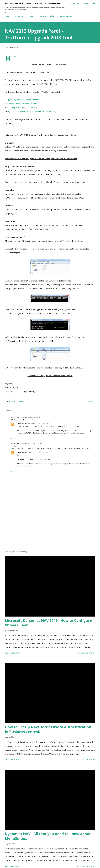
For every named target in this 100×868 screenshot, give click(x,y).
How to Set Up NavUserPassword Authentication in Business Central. (48, 729)
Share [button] (91, 402)
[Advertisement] (50, 534)
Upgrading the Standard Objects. (22, 104)
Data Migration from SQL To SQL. (23, 108)
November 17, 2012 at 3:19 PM (38, 452)
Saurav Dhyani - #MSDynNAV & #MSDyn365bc (34, 3)
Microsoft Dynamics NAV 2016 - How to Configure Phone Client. (48, 623)
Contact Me (19, 16)
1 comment (15, 760)
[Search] (86, 4)
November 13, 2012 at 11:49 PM (31, 443)
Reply (13, 439)
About (31, 16)
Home (7, 16)
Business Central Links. (46, 16)
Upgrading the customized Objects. (23, 100)
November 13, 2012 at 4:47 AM (31, 417)
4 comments (16, 866)
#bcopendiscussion (66, 16)
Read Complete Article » (86, 653)
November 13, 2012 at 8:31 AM (38, 424)
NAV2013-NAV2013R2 (17, 402)
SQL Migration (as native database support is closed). (32, 111)
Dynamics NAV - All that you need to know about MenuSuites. (48, 836)
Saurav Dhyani (22, 424)
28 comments (16, 653)
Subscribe (75, 3)
